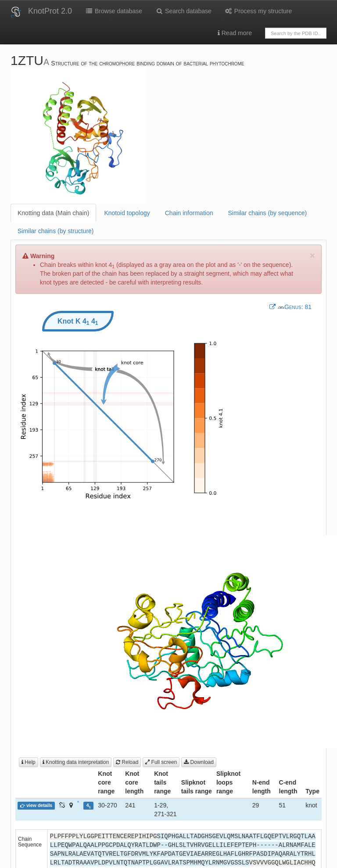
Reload (127, 762)
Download (199, 762)
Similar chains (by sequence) (267, 213)
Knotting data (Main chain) (53, 213)
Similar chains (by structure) (56, 231)
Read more (235, 33)
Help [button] (29, 762)
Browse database (114, 11)
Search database (183, 11)
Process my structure (258, 11)
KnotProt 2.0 (50, 11)
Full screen (161, 762)
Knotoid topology (127, 213)
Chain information (189, 213)
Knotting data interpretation (76, 762)
